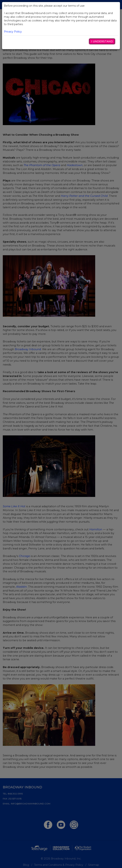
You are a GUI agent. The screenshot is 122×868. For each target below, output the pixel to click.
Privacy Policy (13, 32)
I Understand (102, 41)
